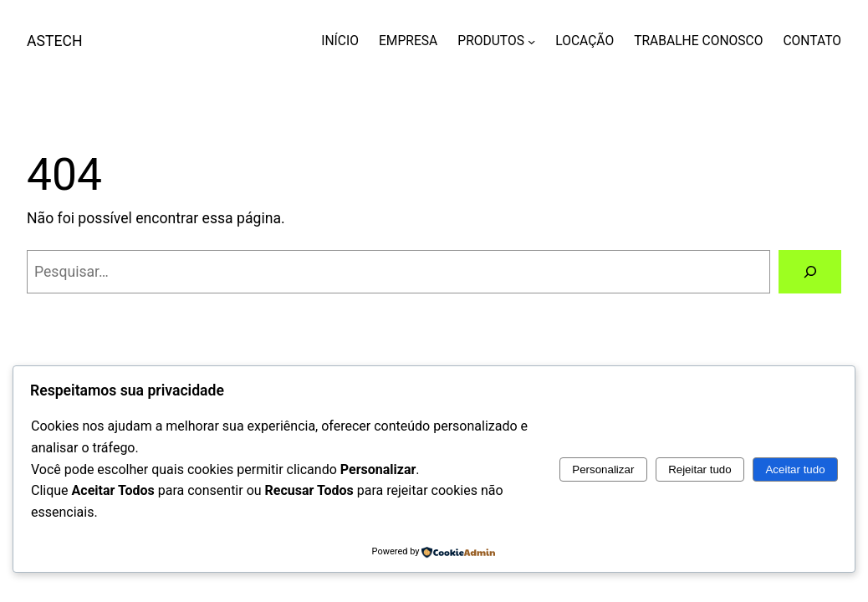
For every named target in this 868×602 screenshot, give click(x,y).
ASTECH (54, 41)
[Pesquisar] (810, 272)
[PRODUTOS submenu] (531, 41)
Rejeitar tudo (700, 469)
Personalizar (603, 469)
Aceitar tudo (795, 469)
